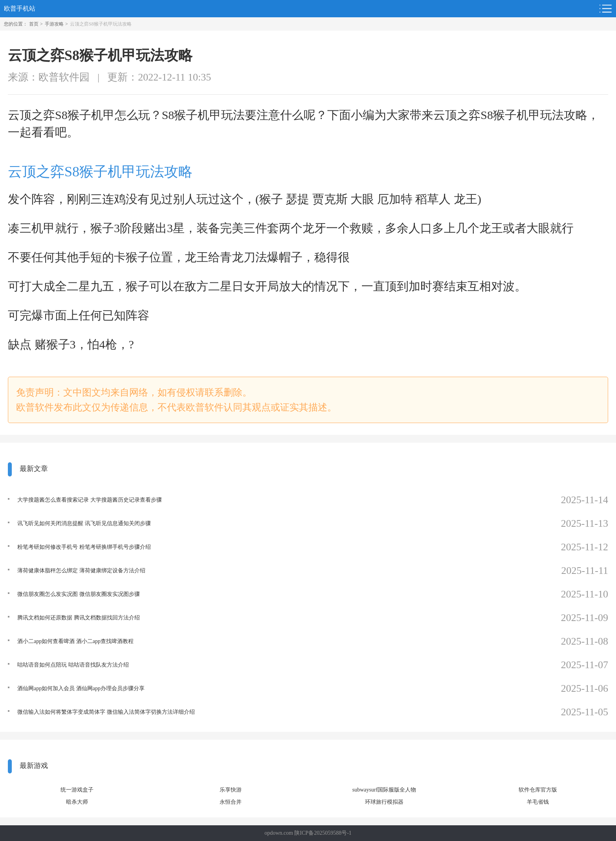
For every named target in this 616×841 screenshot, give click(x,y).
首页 (34, 24)
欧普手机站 (20, 8)
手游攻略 (54, 24)
